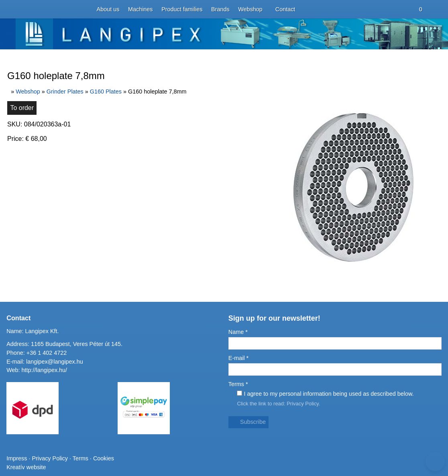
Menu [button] (27, 96)
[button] (21, 52)
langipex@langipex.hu (53, 406)
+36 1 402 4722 (43, 399)
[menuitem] (45, 38)
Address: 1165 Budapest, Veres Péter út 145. (60, 392)
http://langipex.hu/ (42, 413)
